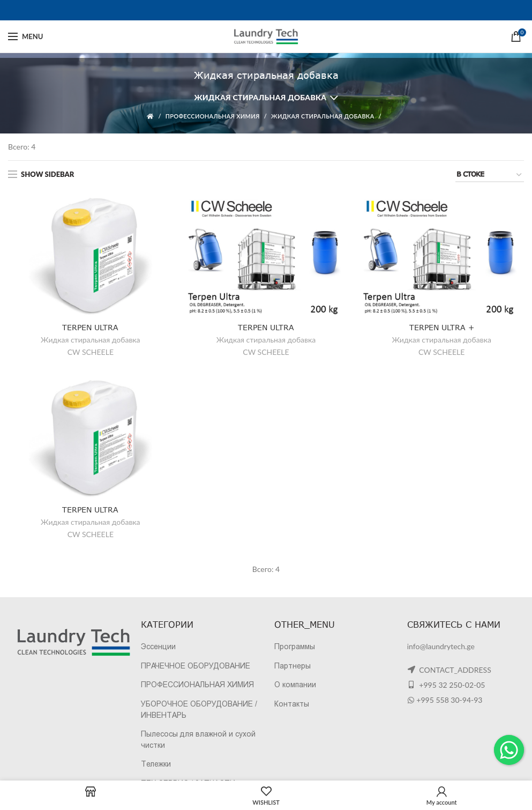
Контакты (292, 704)
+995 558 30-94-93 (449, 700)
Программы (295, 646)
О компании (295, 685)
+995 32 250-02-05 (451, 685)
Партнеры (293, 666)
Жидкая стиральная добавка (260, 97)
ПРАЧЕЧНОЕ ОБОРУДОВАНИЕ (196, 666)
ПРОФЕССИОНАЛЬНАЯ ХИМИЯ (213, 116)
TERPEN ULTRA (90, 327)
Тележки (156, 764)
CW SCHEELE (91, 352)
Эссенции (158, 646)
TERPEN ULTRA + (442, 327)
